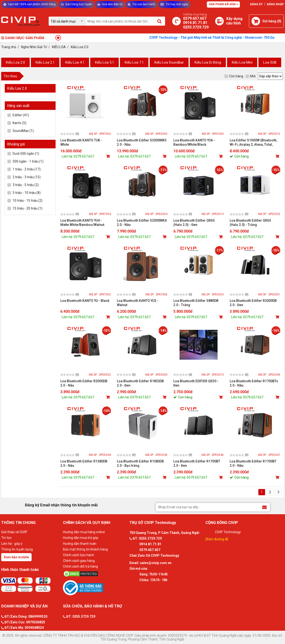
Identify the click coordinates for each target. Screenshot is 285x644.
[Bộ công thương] (95, 588)
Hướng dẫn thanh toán (80, 544)
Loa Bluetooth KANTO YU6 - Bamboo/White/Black (194, 142)
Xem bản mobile (16, 557)
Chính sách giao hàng (79, 561)
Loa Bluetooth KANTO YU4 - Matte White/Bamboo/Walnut (82, 223)
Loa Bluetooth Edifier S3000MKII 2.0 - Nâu (142, 142)
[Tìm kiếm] (160, 21)
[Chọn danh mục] (68, 21)
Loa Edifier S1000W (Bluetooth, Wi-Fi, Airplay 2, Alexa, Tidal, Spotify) (253, 142)
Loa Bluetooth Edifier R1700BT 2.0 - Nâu (253, 463)
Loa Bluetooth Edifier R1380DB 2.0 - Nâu (84, 463)
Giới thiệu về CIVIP (14, 532)
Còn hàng (234, 76)
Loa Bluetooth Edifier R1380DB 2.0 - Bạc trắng (140, 463)
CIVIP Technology (228, 532)
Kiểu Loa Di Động (208, 62)
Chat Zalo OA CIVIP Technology (154, 555)
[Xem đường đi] (217, 539)
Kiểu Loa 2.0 (15, 62)
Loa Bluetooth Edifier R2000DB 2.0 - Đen (253, 303)
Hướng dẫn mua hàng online (84, 532)
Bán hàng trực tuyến (76, 4)
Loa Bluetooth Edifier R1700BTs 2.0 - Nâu (254, 383)
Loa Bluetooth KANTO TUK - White (81, 142)
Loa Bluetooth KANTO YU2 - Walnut (138, 303)
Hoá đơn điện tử (110, 4)
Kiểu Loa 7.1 (134, 62)
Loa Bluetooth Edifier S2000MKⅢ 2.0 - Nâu (142, 223)
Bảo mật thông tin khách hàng (85, 549)
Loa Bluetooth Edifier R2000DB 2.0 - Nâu (84, 383)
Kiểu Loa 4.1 (75, 62)
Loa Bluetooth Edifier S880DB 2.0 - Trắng (196, 303)
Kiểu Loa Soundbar (169, 62)
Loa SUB (270, 62)
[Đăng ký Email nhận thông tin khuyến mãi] (264, 507)
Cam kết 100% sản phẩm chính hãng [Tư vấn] (30, 4)
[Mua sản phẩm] (109, 156)
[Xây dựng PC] (219, 21)
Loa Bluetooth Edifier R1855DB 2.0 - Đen (140, 383)
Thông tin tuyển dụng (17, 549)
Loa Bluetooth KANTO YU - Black (85, 301)
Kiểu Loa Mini (242, 62)
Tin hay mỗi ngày (174, 4)
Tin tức (6, 538)
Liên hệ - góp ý (12, 544)
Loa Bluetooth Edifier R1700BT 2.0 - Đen (197, 463)
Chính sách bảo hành (78, 555)
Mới (251, 76)
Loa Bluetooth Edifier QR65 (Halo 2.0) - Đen (194, 223)
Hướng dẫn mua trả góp (81, 538)
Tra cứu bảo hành (141, 4)
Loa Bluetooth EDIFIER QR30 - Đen (196, 383)
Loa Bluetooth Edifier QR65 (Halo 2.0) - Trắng (250, 223)
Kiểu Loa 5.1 (104, 62)
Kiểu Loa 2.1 (45, 62)
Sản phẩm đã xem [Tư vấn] (223, 4)
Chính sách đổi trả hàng (80, 566)
